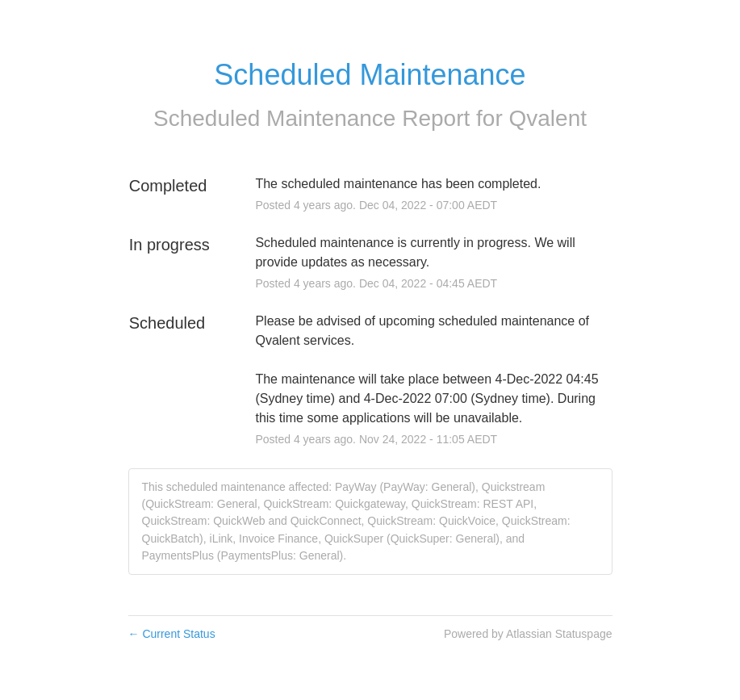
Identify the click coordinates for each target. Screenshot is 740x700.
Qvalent (548, 118)
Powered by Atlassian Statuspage (528, 634)
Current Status (172, 634)
